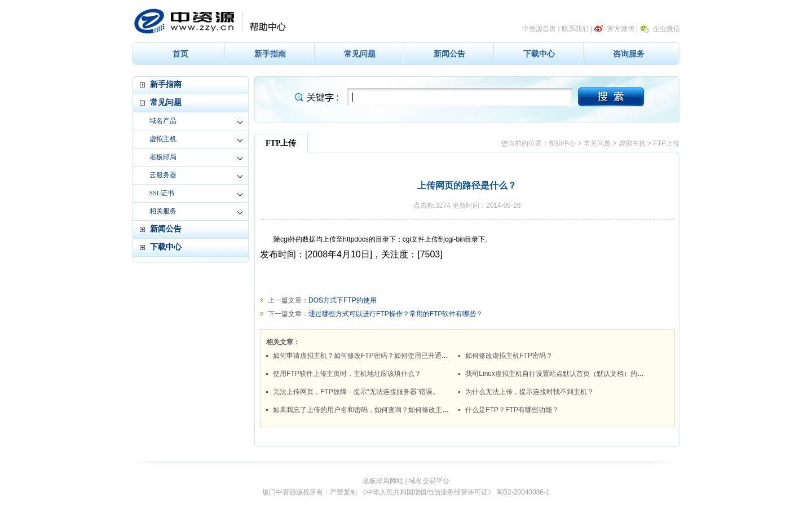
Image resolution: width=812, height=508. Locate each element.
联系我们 (575, 29)
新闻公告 (449, 54)
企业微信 (667, 29)
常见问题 (360, 54)
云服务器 (163, 175)
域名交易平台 (429, 481)
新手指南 (270, 54)
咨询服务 (629, 54)
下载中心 (539, 54)
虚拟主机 (163, 139)
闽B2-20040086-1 (523, 492)
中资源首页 (539, 29)
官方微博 (621, 29)
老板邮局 (163, 157)
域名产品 (163, 121)
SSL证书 (162, 193)
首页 (180, 54)
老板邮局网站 (383, 481)
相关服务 (163, 211)
